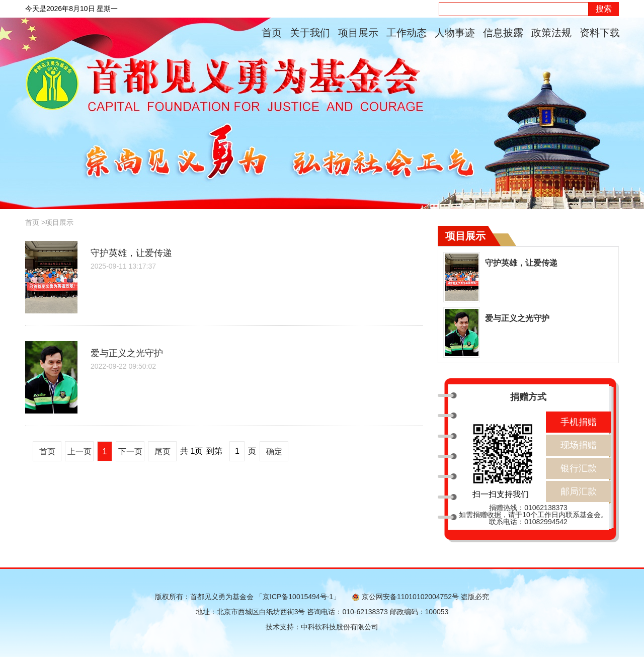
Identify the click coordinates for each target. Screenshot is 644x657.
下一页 (130, 451)
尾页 (163, 451)
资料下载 (600, 33)
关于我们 (310, 33)
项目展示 (358, 33)
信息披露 (503, 33)
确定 (274, 451)
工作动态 (407, 33)
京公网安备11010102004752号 (406, 597)
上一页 (79, 451)
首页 (272, 33)
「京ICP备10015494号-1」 (298, 597)
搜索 (604, 9)
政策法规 (551, 33)
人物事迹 (455, 33)
